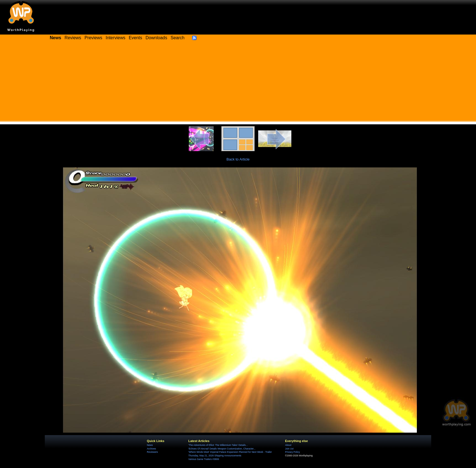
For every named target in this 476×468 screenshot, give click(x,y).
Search (177, 38)
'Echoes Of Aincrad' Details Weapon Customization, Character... (222, 449)
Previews (93, 38)
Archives (151, 449)
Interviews (115, 38)
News (150, 445)
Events (135, 38)
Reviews (73, 38)
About (288, 445)
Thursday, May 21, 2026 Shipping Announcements (215, 456)
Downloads (156, 38)
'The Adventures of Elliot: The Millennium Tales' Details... (218, 445)
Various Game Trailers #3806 (204, 459)
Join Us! (289, 449)
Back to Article (238, 159)
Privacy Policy (292, 452)
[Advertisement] (238, 83)
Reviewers (152, 452)
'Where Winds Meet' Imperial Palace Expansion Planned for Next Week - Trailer (230, 452)
